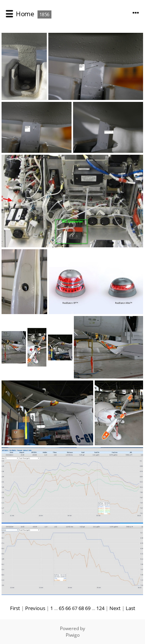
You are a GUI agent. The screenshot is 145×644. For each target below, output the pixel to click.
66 (68, 608)
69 (88, 608)
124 (100, 608)
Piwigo (73, 635)
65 (61, 608)
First (15, 608)
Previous (35, 608)
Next (115, 608)
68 (81, 608)
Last (130, 608)
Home (25, 14)
